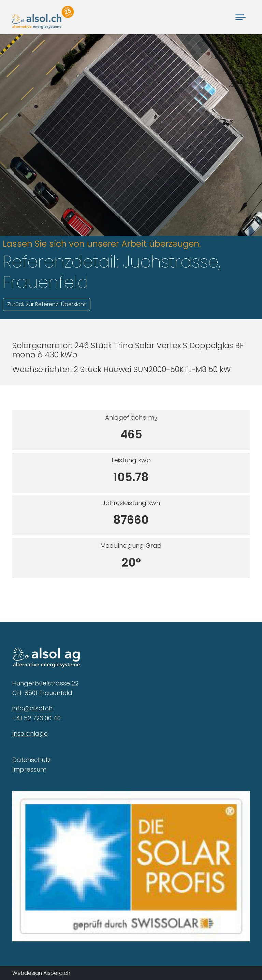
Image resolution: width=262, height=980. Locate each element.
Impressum (29, 769)
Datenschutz (32, 760)
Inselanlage (30, 733)
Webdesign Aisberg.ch (41, 973)
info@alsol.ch (32, 708)
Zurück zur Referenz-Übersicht (47, 304)
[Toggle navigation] (241, 17)
